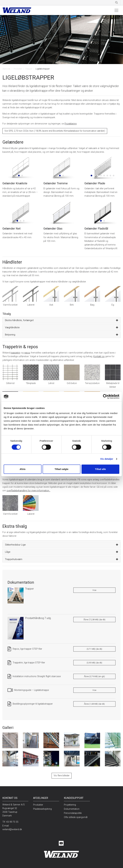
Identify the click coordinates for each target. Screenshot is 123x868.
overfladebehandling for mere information (28, 491)
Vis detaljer (107, 459)
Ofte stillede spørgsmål (76, 817)
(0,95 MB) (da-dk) (94, 663)
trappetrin (15, 353)
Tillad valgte (61, 469)
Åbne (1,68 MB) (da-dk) (94, 704)
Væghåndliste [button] (12, 327)
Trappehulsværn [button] (14, 559)
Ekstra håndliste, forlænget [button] (19, 320)
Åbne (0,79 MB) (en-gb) (94, 676)
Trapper (29, 69)
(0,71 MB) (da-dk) (94, 649)
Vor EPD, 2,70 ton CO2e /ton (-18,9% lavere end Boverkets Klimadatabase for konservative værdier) (55, 131)
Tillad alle (100, 469)
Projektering (71, 124)
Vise (94, 590)
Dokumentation (72, 809)
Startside (6, 69)
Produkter (18, 69)
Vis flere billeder (62, 776)
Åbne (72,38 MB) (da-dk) (94, 620)
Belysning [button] (10, 335)
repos (27, 353)
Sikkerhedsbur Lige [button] (15, 545)
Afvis (23, 469)
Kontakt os (99, 356)
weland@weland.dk (12, 829)
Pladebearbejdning (42, 809)
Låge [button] (8, 552)
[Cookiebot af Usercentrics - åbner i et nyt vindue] (105, 396)
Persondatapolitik (73, 813)
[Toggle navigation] (116, 10)
